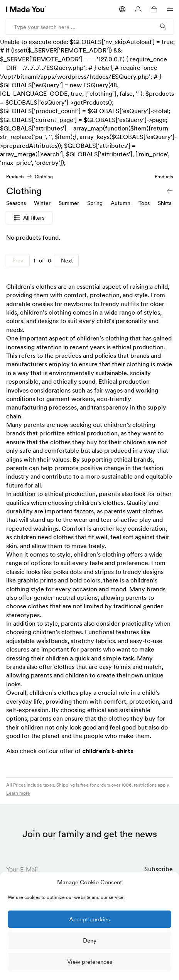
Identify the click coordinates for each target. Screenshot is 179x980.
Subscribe (159, 869)
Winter (42, 203)
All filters (29, 218)
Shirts (165, 203)
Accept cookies (89, 919)
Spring (95, 203)
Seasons (16, 203)
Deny (90, 940)
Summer (69, 203)
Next (67, 261)
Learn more (18, 793)
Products (15, 177)
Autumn (121, 203)
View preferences (90, 962)
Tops (144, 203)
